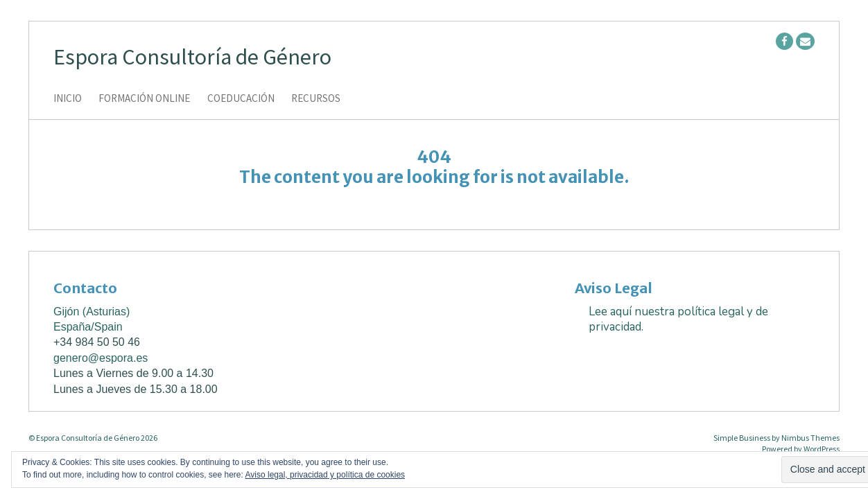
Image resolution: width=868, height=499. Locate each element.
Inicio (68, 99)
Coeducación (241, 99)
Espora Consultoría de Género (192, 57)
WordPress (822, 449)
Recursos (316, 99)
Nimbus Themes (810, 438)
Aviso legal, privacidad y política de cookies (325, 475)
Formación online (144, 99)
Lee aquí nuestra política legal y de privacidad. (678, 319)
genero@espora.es (101, 358)
